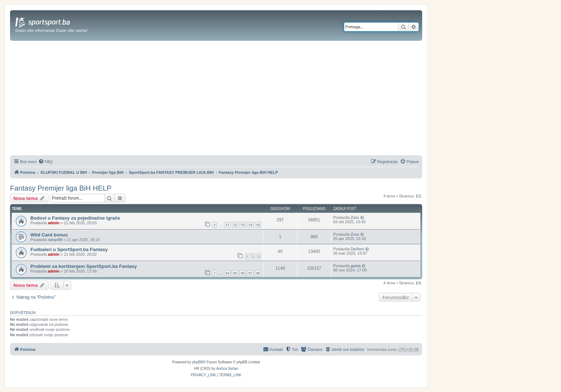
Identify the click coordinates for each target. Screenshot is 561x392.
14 (250, 225)
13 (243, 225)
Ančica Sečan (227, 369)
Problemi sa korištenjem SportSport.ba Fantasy (84, 266)
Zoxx (355, 217)
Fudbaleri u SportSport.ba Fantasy (69, 249)
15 (258, 225)
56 (243, 273)
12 (235, 225)
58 (258, 273)
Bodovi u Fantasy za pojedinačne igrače (75, 218)
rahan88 (55, 240)
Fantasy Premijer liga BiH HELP (61, 188)
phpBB (197, 362)
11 (227, 225)
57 (250, 273)
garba (356, 266)
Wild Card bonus (49, 235)
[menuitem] (45, 162)
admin (54, 223)
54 (227, 273)
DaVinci (357, 249)
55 (235, 273)
